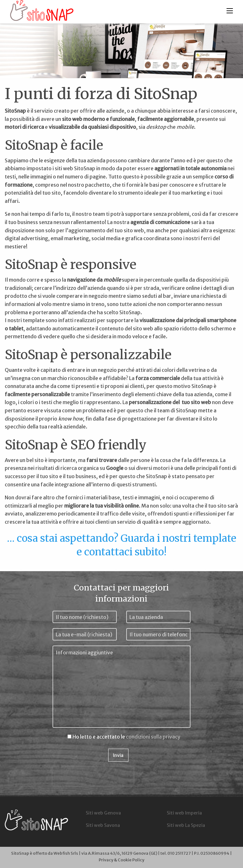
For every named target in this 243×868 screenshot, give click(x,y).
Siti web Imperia (184, 813)
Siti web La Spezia (186, 825)
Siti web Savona (103, 825)
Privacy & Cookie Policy (121, 860)
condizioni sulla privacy (153, 737)
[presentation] (93, 776)
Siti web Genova (103, 813)
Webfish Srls (66, 853)
